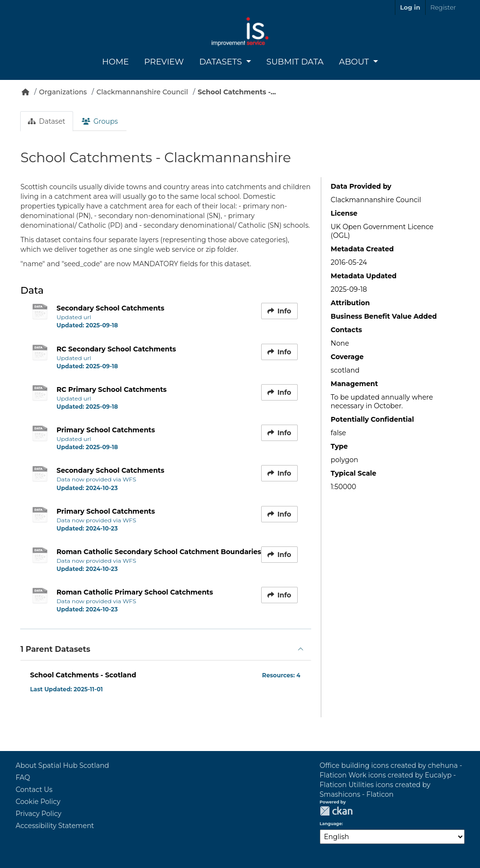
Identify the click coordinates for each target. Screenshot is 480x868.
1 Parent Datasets (55, 649)
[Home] (25, 92)
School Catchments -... (237, 92)
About (355, 62)
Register (443, 7)
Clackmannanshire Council (142, 92)
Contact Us (34, 790)
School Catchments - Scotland (83, 675)
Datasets (221, 62)
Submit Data (295, 62)
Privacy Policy (38, 814)
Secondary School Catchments (110, 308)
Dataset (46, 121)
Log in (410, 7)
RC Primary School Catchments (111, 389)
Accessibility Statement (55, 826)
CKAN (336, 811)
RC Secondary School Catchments (116, 349)
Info (279, 311)
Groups (100, 121)
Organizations (63, 92)
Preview (164, 62)
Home (115, 62)
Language (331, 824)
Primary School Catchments (106, 430)
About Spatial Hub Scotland (62, 765)
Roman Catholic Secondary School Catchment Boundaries (159, 552)
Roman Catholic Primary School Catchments (134, 592)
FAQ (23, 777)
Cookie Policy (38, 802)
